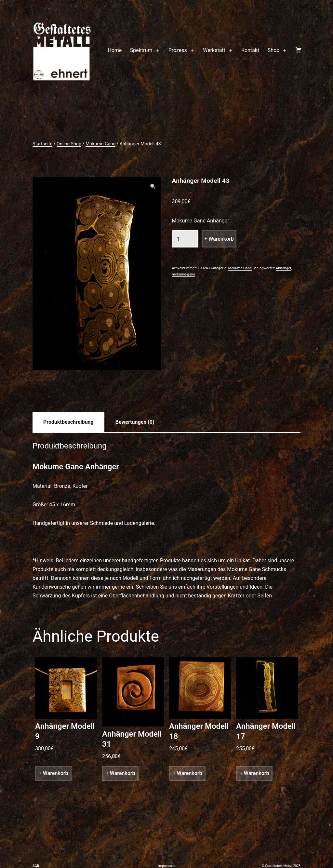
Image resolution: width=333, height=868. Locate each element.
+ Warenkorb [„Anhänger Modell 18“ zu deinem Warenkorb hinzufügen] (187, 773)
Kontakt (250, 50)
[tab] (68, 422)
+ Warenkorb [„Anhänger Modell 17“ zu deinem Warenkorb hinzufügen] (254, 773)
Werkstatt (214, 50)
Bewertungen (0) (135, 422)
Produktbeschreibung (68, 422)
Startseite (42, 144)
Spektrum (141, 50)
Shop (273, 50)
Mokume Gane (100, 144)
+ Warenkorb (219, 239)
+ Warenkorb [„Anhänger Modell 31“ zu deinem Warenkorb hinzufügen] (120, 773)
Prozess (178, 50)
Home (115, 50)
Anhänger (283, 268)
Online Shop (69, 144)
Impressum (166, 866)
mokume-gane (183, 274)
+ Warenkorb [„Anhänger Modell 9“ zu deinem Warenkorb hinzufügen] (53, 773)
